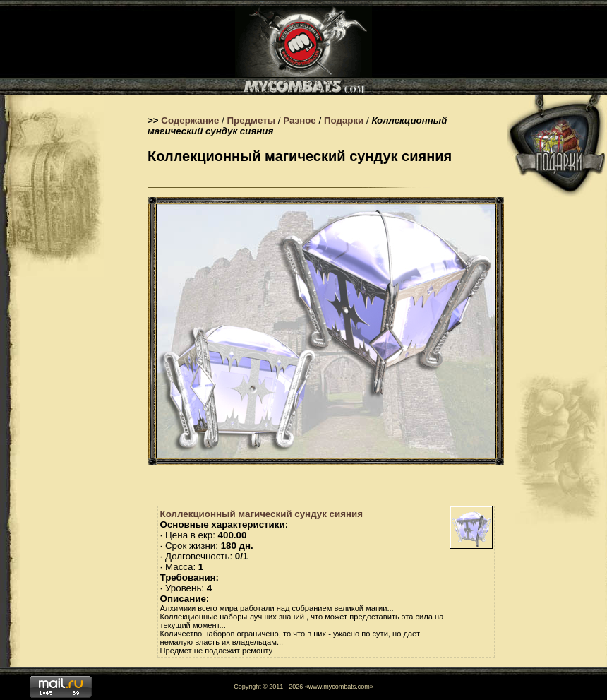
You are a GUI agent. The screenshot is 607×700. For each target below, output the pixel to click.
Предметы (252, 120)
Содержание (190, 120)
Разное (300, 120)
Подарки (344, 120)
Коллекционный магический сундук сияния (262, 514)
